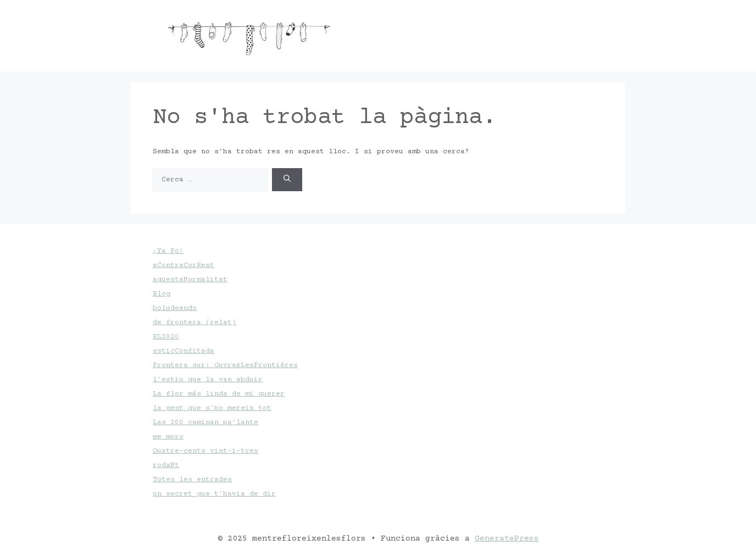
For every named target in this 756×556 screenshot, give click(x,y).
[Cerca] (287, 180)
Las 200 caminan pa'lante (205, 422)
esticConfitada (184, 351)
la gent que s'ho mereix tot (212, 408)
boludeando (175, 308)
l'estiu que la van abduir (208, 380)
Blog (162, 294)
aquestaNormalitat (190, 280)
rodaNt (166, 465)
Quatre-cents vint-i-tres (205, 451)
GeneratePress (507, 539)
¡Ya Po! (168, 251)
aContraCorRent (184, 265)
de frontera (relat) (194, 323)
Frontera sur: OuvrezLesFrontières (225, 365)
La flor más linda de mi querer (219, 394)
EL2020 (166, 337)
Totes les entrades (192, 480)
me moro (168, 437)
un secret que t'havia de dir (214, 494)
